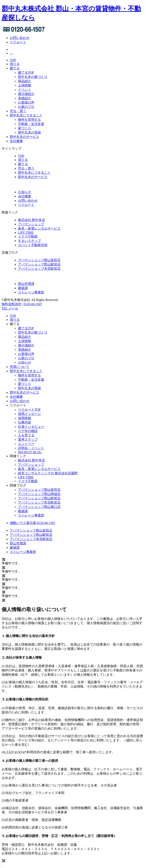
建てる (15, 68)
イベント (25, 90)
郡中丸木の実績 (29, 132)
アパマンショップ (31, 224)
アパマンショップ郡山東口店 (39, 507)
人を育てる (26, 435)
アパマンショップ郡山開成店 (39, 494)
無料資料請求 (11, 304)
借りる (15, 64)
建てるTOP (26, 72)
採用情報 (25, 418)
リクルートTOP (29, 410)
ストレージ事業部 (31, 292)
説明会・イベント (31, 448)
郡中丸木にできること (26, 115)
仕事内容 (25, 422)
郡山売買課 (26, 284)
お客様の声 (26, 102)
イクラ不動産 (28, 236)
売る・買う (18, 111)
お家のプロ (26, 107)
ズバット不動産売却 (33, 245)
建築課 (23, 288)
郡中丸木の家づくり (33, 77)
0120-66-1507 (33, 304)
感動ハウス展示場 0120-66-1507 (33, 523)
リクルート (18, 42)
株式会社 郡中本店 (31, 220)
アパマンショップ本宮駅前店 (39, 269)
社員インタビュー (31, 427)
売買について (20, 367)
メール (13, 308)
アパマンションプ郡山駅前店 (39, 498)
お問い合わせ (20, 38)
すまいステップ (29, 241)
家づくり (25, 128)
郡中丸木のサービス (25, 137)
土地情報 (25, 85)
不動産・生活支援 (31, 124)
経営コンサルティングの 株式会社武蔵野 (48, 473)
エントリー (26, 444)
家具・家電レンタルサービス (39, 228)
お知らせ (25, 362)
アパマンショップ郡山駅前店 (39, 264)
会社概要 (16, 141)
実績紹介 (25, 98)
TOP (13, 60)
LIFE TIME (26, 233)
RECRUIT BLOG (30, 452)
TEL (5, 308)
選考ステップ (28, 440)
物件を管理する (29, 120)
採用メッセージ (29, 414)
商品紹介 (25, 81)
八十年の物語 (28, 431)
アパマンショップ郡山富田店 (39, 260)
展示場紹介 (26, 94)
